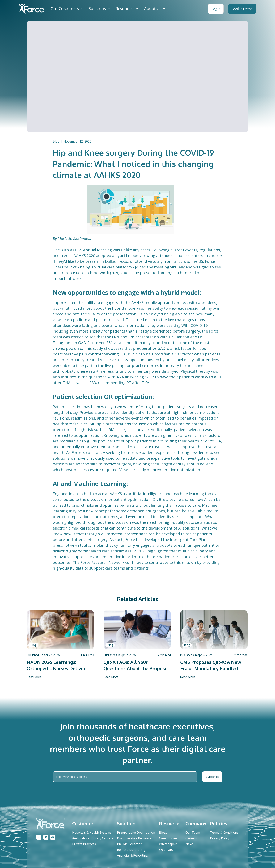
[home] (32, 9)
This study (93, 348)
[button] (67, 9)
